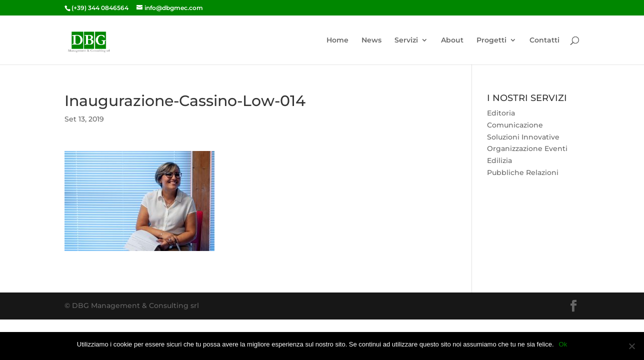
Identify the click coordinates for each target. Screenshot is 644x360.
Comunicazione (515, 125)
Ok (563, 344)
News (371, 40)
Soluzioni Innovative (523, 137)
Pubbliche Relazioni (523, 172)
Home (337, 40)
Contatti (544, 40)
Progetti (491, 40)
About (452, 40)
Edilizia (499, 160)
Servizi (406, 40)
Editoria (501, 113)
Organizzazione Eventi (527, 148)
